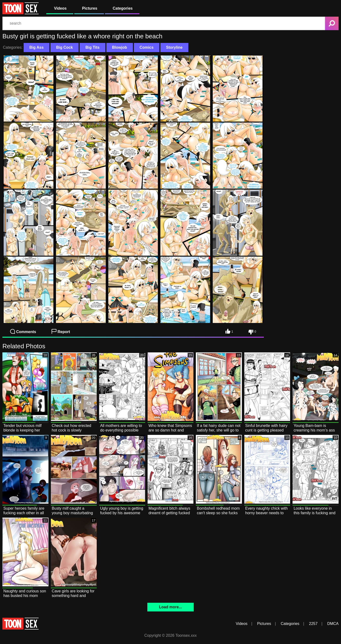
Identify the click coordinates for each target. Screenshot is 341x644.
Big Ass (37, 47)
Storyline (174, 47)
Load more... (170, 607)
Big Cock (65, 47)
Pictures (90, 8)
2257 (313, 624)
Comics (147, 47)
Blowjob (120, 47)
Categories (123, 8)
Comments (23, 331)
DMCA (333, 624)
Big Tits (92, 47)
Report (61, 331)
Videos (60, 8)
